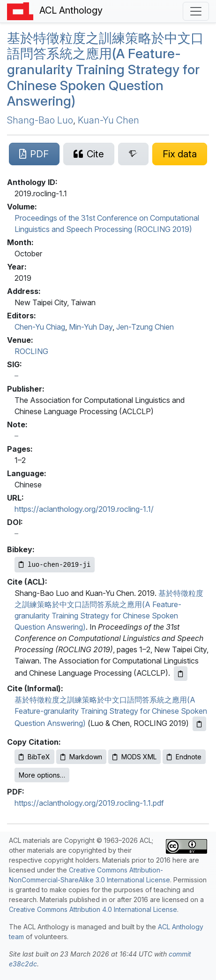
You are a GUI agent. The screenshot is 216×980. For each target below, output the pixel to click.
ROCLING (31, 351)
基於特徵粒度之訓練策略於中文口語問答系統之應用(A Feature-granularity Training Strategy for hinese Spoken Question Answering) (105, 69)
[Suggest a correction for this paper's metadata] (180, 154)
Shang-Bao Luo (40, 120)
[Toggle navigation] (196, 11)
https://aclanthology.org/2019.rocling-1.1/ (84, 509)
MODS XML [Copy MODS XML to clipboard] (134, 757)
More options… (42, 775)
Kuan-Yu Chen (108, 120)
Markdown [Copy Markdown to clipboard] (81, 757)
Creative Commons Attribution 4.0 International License (93, 909)
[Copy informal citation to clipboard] (199, 724)
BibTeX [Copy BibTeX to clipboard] (34, 757)
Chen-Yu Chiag (40, 327)
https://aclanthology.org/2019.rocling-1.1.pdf (89, 803)
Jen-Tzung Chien (145, 327)
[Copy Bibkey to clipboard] (55, 565)
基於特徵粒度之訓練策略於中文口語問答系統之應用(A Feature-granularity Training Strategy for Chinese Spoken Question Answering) (111, 711)
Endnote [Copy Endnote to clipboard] (184, 757)
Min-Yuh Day (91, 327)
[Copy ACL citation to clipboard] (181, 674)
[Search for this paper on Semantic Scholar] (133, 154)
